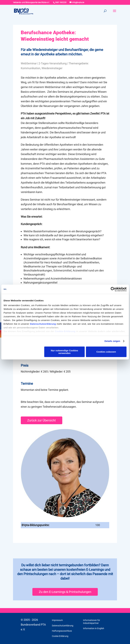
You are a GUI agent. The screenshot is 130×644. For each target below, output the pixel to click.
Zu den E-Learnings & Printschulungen (65, 587)
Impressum (57, 616)
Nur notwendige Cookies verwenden (64, 352)
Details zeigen (112, 341)
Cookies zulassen (106, 352)
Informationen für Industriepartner (92, 617)
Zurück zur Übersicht (42, 416)
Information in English (94, 624)
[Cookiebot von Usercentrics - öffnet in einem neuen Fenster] (113, 289)
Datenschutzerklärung (43, 324)
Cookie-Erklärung (65, 331)
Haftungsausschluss (62, 626)
